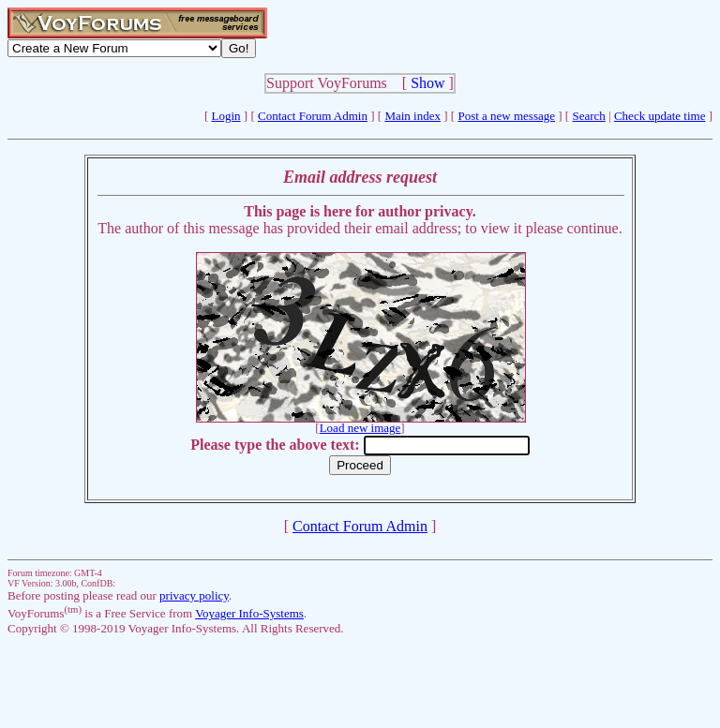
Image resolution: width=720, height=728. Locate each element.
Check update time (660, 116)
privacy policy (194, 595)
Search (588, 116)
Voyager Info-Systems (249, 613)
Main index (412, 116)
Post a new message (506, 116)
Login (226, 116)
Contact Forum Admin (313, 116)
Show (427, 83)
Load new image (360, 428)
